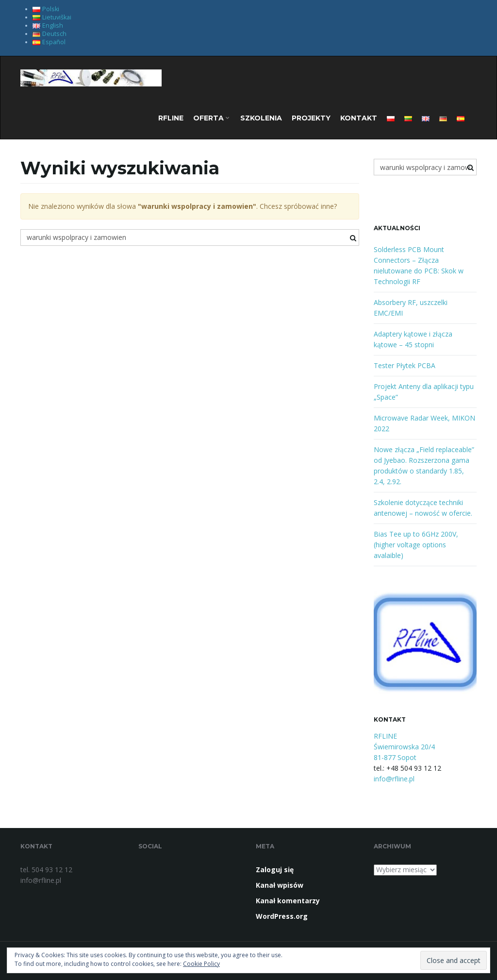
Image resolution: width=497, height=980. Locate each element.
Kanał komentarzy (288, 901)
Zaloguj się (275, 870)
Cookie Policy (201, 964)
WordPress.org (282, 916)
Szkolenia (261, 118)
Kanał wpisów (280, 885)
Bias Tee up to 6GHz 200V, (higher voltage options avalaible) (416, 545)
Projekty (311, 118)
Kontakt (359, 118)
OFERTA (211, 118)
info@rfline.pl (394, 779)
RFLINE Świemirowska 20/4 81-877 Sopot (404, 747)
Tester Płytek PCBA (405, 365)
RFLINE (171, 118)
